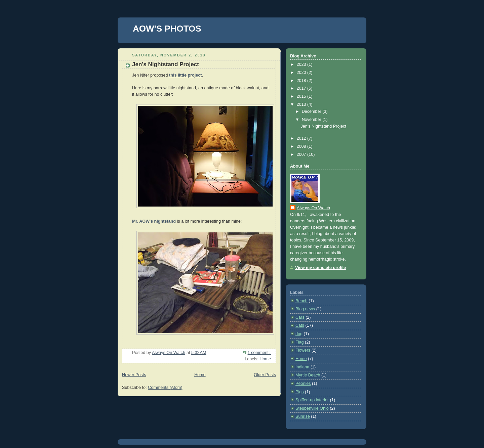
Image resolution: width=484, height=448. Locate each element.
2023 (302, 64)
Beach (301, 301)
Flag (300, 342)
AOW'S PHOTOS (167, 29)
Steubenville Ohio (312, 408)
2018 (302, 81)
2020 (302, 73)
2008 (302, 146)
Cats (300, 325)
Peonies (303, 384)
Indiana (302, 367)
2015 (302, 96)
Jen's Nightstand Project (166, 64)
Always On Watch (313, 208)
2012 (302, 138)
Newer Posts (134, 375)
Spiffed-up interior (312, 400)
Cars (300, 317)
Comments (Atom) (165, 388)
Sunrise (303, 416)
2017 (302, 88)
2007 (302, 154)
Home (265, 359)
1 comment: (259, 353)
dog (299, 334)
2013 (302, 104)
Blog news (305, 309)
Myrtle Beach (308, 375)
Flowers (303, 350)
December (312, 111)
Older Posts (265, 375)
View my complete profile (320, 268)
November (312, 120)
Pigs (300, 392)
